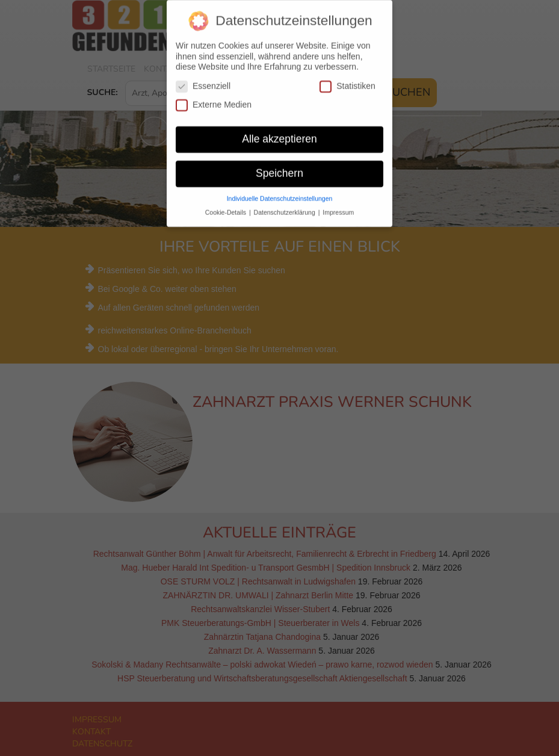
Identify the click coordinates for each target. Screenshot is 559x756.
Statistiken (347, 79)
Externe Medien (214, 97)
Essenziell (203, 79)
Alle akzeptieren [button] (279, 131)
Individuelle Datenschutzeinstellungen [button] (280, 191)
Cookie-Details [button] (227, 205)
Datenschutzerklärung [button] (286, 205)
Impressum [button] (338, 205)
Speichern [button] (279, 166)
